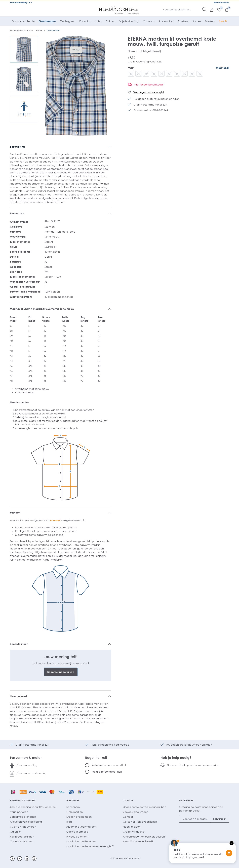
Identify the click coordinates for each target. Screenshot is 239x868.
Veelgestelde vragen (136, 812)
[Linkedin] (27, 859)
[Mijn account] (210, 10)
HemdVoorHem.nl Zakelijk (138, 841)
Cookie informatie (77, 832)
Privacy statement (77, 837)
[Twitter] (20, 859)
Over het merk (19, 696)
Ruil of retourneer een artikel (109, 765)
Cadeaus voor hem (22, 841)
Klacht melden (132, 827)
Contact (128, 800)
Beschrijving (17, 147)
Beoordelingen (19, 644)
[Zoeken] (204, 9)
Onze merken (75, 812)
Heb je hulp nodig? (176, 758)
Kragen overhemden (79, 817)
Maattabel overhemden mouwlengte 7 (90, 846)
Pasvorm (15, 513)
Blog (69, 822)
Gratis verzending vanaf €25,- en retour (33, 807)
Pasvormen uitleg (27, 765)
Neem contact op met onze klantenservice (193, 765)
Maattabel (223, 68)
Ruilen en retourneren (23, 827)
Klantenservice (221, 2)
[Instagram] (34, 859)
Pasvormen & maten (26, 758)
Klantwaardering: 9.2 (21, 2)
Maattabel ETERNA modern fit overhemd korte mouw (42, 309)
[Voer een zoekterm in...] (183, 9)
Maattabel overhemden (81, 841)
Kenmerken (17, 213)
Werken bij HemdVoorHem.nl (140, 822)
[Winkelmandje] (225, 10)
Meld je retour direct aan (107, 772)
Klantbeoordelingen (22, 837)
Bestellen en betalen (23, 800)
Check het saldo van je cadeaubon (144, 807)
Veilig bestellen (19, 812)
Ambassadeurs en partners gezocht (144, 837)
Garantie (15, 832)
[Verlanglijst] (218, 10)
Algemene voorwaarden (81, 827)
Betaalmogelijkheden (23, 817)
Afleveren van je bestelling (26, 822)
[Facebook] (12, 859)
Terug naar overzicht (21, 30)
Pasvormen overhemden (31, 773)
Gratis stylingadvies (134, 832)
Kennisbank (73, 807)
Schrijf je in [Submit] (220, 819)
